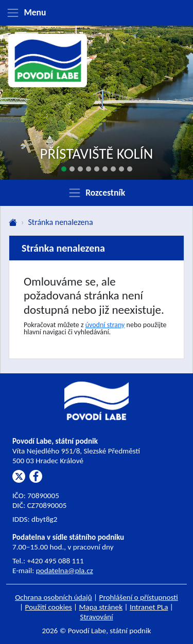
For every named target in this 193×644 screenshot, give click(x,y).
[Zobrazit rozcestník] (97, 193)
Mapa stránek (101, 607)
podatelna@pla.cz (65, 571)
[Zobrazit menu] (97, 13)
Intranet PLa (149, 607)
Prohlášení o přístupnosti (139, 597)
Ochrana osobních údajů (54, 597)
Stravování (96, 617)
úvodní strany (105, 325)
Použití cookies (49, 607)
